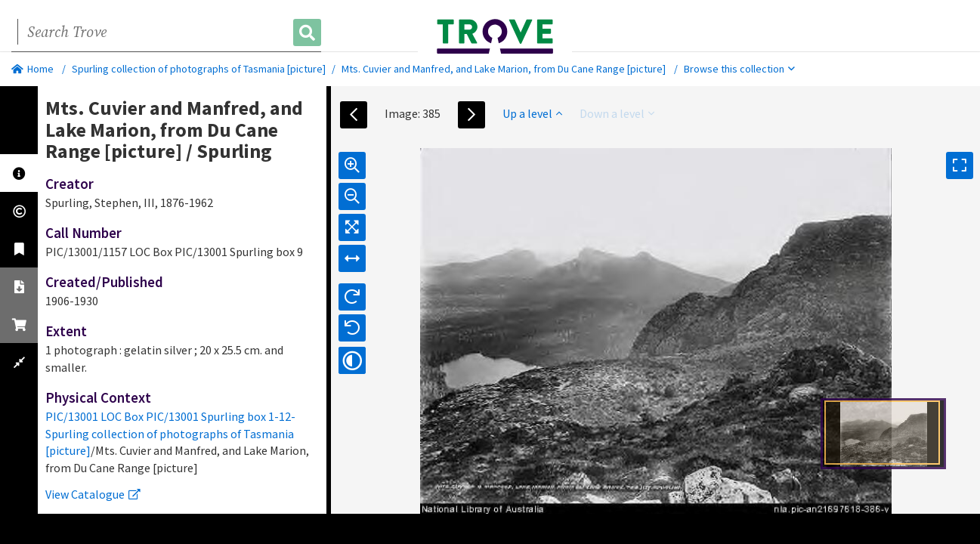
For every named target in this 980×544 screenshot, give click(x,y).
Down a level (617, 113)
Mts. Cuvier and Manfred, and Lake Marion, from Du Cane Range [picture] (504, 69)
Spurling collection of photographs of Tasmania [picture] (199, 69)
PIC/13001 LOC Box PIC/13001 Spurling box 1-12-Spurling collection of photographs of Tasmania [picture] (170, 434)
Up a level (532, 113)
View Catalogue (93, 494)
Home (32, 69)
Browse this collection (739, 69)
